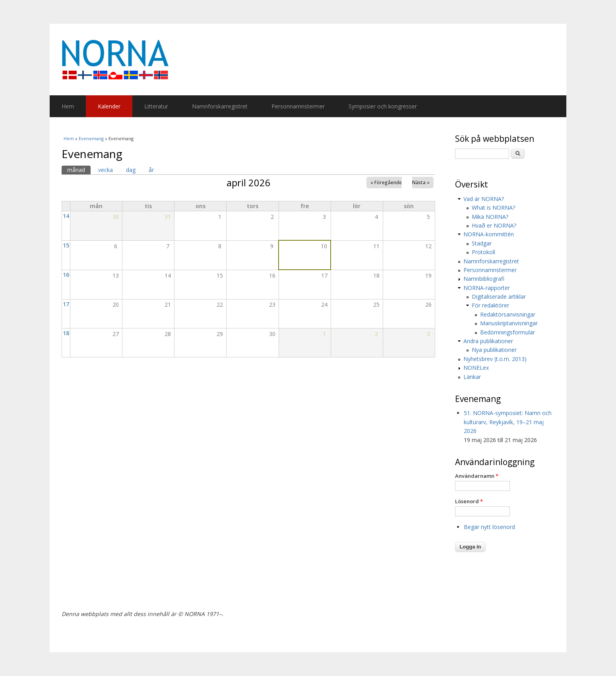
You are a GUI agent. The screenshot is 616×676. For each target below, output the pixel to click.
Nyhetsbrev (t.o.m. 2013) (495, 359)
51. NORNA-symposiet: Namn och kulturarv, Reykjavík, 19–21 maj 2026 (508, 422)
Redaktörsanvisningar (508, 314)
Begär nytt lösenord (489, 527)
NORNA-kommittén (489, 234)
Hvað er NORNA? (494, 225)
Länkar (472, 377)
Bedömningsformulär (508, 332)
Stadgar (482, 243)
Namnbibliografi (484, 279)
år (151, 170)
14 (66, 216)
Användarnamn (477, 476)
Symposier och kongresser (383, 106)
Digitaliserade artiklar (499, 296)
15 (66, 245)
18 (66, 333)
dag (131, 170)
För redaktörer (490, 305)
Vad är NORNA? (484, 199)
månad (79, 170)
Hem (68, 106)
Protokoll (483, 252)
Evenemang (91, 138)
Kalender (109, 106)
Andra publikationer (488, 341)
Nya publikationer (494, 350)
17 (66, 304)
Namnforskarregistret (220, 106)
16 (66, 275)
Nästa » (421, 183)
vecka (106, 170)
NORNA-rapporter (487, 288)
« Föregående (386, 183)
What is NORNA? (493, 208)
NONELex (476, 368)
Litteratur (156, 106)
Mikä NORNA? (490, 217)
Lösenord (469, 501)
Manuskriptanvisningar (509, 323)
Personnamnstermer (298, 106)
